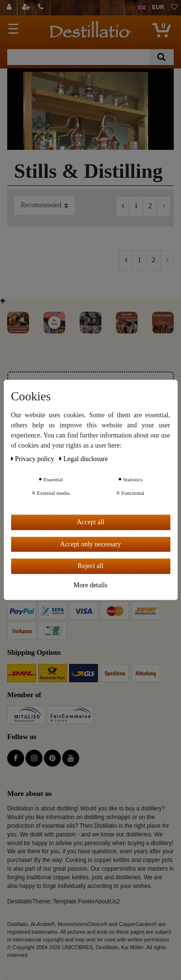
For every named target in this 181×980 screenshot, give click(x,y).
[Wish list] (174, 8)
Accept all (90, 522)
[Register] (27, 8)
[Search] (161, 57)
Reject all (90, 566)
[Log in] (10, 8)
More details (90, 585)
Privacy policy (34, 459)
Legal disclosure (84, 459)
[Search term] (78, 57)
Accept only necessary (91, 544)
